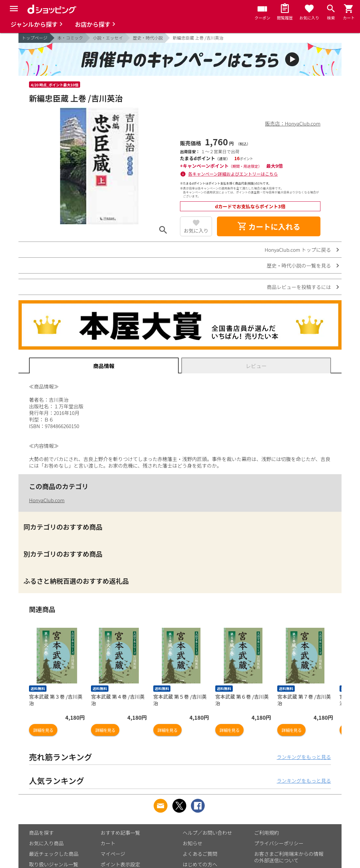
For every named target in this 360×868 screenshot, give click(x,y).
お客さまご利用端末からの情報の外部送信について (289, 857)
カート (108, 843)
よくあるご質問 (200, 854)
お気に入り (196, 231)
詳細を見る (43, 730)
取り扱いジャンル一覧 (54, 864)
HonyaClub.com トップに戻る (298, 250)
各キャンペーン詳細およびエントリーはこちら (233, 174)
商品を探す (41, 833)
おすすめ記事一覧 (120, 833)
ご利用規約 (267, 833)
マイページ (113, 854)
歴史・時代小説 (148, 38)
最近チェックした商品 (54, 854)
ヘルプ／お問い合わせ (207, 833)
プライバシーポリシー (279, 843)
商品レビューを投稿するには (299, 287)
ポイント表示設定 (120, 864)
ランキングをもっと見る (304, 757)
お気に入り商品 (46, 843)
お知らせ (193, 843)
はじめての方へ (200, 864)
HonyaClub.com (47, 500)
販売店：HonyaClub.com (293, 123)
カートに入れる (269, 226)
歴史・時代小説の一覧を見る (299, 265)
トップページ (35, 38)
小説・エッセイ (108, 38)
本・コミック (70, 38)
